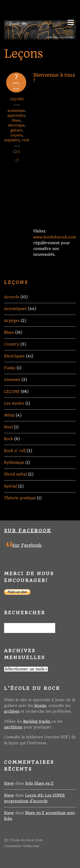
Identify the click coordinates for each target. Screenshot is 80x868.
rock (26, 140)
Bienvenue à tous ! (54, 78)
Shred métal (15, 474)
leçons (40, 706)
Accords (12, 297)
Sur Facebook (28, 531)
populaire (12, 140)
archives (12, 711)
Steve (9, 783)
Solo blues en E (39, 783)
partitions (13, 727)
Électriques (14, 356)
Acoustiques (15, 309)
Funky (10, 368)
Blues (9, 332)
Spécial (10, 486)
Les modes (14, 403)
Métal (9, 415)
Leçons (16, 135)
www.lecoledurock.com (55, 237)
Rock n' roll (15, 451)
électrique (16, 125)
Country (12, 344)
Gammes (12, 380)
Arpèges (12, 321)
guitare (16, 130)
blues (16, 120)
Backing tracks (37, 721)
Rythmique (14, 463)
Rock (9, 439)
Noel (8, 427)
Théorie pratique (20, 498)
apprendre (16, 116)
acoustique (16, 111)
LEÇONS (17, 99)
